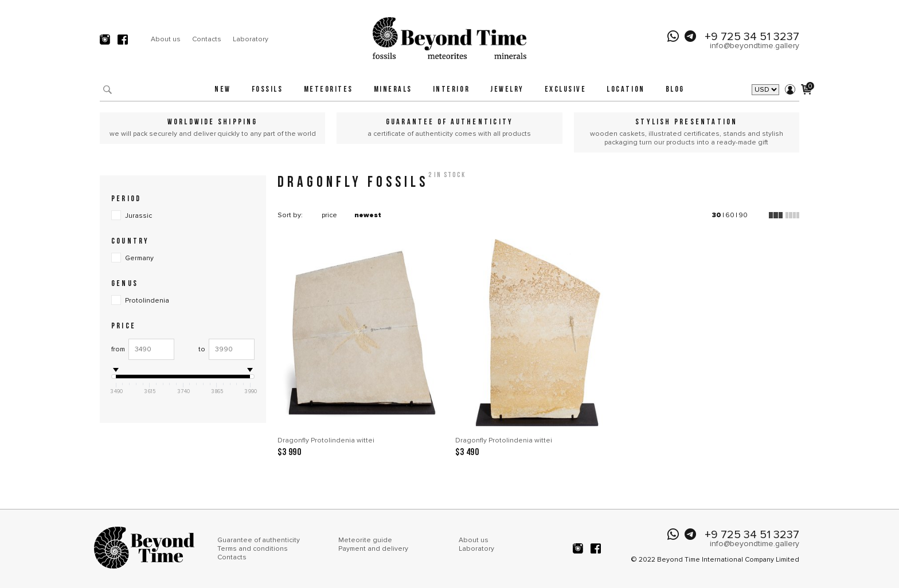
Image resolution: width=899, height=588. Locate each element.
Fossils (267, 90)
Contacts (207, 39)
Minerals (393, 90)
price (329, 215)
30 (717, 215)
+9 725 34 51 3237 (752, 37)
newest (368, 215)
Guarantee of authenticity (259, 540)
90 (743, 215)
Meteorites (329, 90)
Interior (451, 90)
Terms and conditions (253, 549)
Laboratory (251, 39)
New (223, 90)
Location (626, 90)
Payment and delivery (373, 549)
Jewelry (507, 90)
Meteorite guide (365, 540)
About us (166, 39)
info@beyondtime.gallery (755, 46)
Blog (675, 90)
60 (730, 215)
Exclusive (566, 90)
